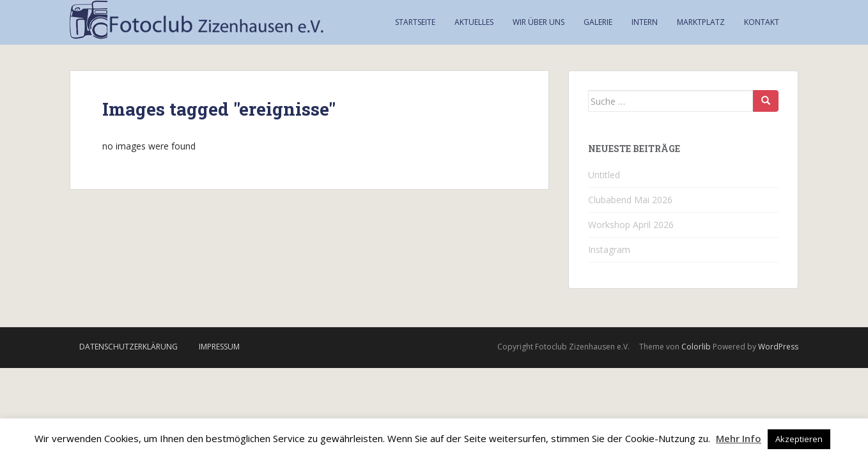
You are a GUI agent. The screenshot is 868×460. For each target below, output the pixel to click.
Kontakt (762, 22)
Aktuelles (474, 22)
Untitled (604, 175)
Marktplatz (701, 22)
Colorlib (696, 347)
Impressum (219, 347)
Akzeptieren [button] (799, 439)
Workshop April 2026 (631, 225)
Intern (645, 22)
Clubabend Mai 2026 (630, 200)
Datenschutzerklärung (128, 347)
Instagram (609, 249)
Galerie (598, 22)
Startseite (415, 22)
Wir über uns (539, 22)
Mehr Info (739, 438)
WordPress (778, 347)
